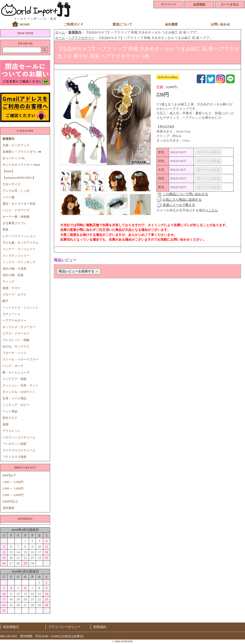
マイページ (168, 4)
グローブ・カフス (14, 295)
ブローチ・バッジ (14, 353)
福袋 (5, 424)
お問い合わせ (220, 24)
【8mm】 (9, 171)
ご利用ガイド (74, 24)
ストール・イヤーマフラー (20, 359)
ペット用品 (10, 411)
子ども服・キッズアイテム (20, 243)
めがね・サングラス (16, 346)
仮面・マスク (11, 288)
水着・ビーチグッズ (16, 145)
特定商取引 (11, 627)
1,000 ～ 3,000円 (13, 482)
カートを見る (230, 4)
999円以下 (9, 476)
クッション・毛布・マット (20, 385)
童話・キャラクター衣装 (19, 204)
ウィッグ (8, 282)
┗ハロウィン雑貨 (14, 444)
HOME (25, 24)
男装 (5, 230)
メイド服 (10, 197)
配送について (122, 24)
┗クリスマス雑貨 (14, 457)
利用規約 (100, 627)
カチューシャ (11, 314)
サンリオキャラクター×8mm (21, 165)
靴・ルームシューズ (16, 372)
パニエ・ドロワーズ (16, 210)
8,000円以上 (10, 501)
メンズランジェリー (16, 256)
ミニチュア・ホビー (16, 405)
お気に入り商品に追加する (182, 200)
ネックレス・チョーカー (19, 327)
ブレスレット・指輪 (16, 340)
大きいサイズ (11, 184)
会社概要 (171, 24)
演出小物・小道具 (14, 269)
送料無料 (8, 508)
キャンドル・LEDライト (19, 392)
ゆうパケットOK (14, 158)
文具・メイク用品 (14, 398)
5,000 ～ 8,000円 (13, 495)
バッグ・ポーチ (13, 366)
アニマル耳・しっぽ (16, 191)
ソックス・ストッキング (19, 262)
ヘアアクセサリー (14, 321)
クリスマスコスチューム (19, 450)
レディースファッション (19, 236)
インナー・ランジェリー (19, 249)
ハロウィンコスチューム (19, 437)
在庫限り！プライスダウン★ (22, 152)
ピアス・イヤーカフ (16, 333)
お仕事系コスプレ (14, 223)
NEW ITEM (25, 33)
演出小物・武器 (13, 275)
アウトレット (11, 431)
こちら (213, 210)
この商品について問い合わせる (185, 194)
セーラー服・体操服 (16, 217)
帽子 (5, 301)
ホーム (60, 32)
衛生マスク (10, 418)
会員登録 (199, 4)
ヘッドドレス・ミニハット (20, 308)
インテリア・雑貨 (14, 379)
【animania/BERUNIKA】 (19, 178)
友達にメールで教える (179, 205)
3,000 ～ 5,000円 (13, 488)
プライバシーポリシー (64, 627)
